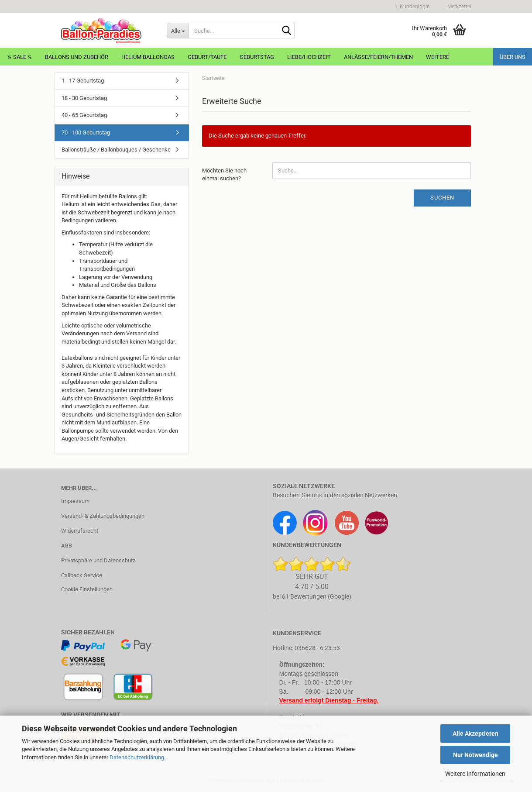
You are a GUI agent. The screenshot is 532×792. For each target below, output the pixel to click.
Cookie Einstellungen (87, 589)
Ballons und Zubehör (77, 57)
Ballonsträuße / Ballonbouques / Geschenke (116, 150)
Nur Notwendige (475, 755)
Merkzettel (457, 7)
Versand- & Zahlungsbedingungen (103, 516)
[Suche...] (178, 31)
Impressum (75, 501)
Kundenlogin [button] (412, 7)
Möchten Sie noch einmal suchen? (224, 175)
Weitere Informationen (475, 774)
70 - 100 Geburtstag (86, 133)
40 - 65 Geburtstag (84, 115)
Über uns (513, 57)
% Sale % (20, 57)
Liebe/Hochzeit (309, 57)
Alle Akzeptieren (475, 733)
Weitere (438, 57)
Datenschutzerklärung (137, 757)
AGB (67, 546)
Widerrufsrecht (80, 531)
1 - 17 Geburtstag (83, 81)
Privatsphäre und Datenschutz (98, 560)
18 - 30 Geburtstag (84, 98)
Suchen (442, 198)
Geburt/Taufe (207, 57)
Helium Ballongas (148, 57)
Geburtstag (257, 57)
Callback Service (82, 575)
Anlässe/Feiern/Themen (378, 57)
